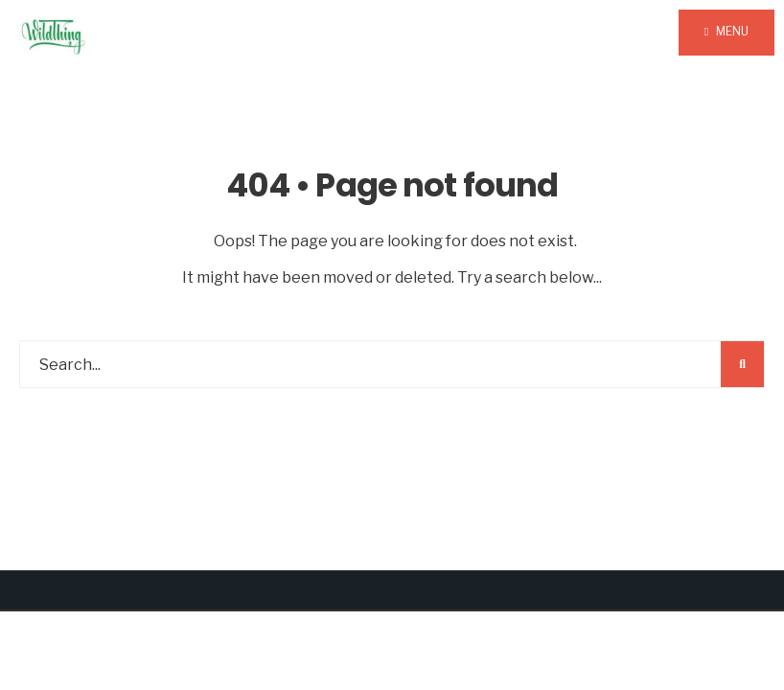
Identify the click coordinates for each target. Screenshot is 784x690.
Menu (726, 31)
